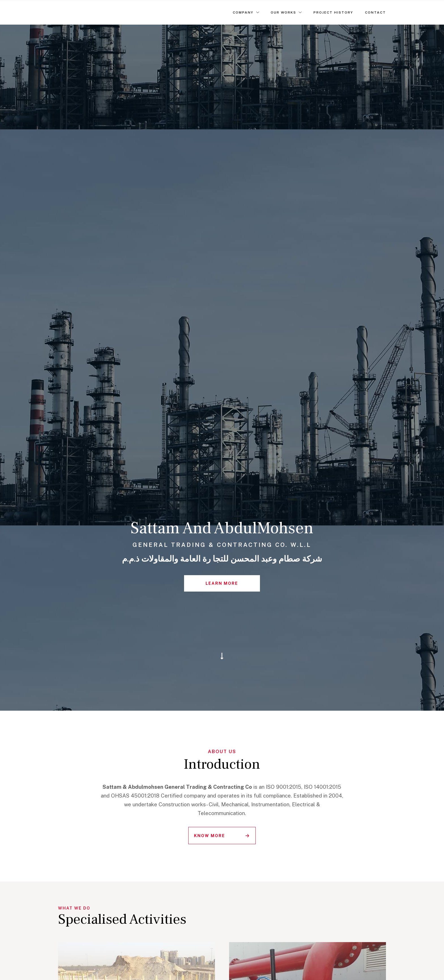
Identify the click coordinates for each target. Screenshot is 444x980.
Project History (333, 12)
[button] (246, 12)
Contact (375, 12)
